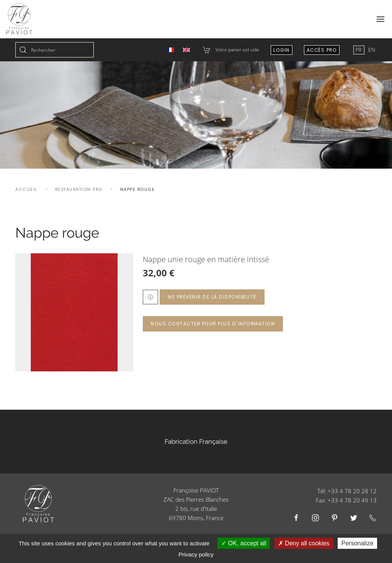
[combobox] (55, 50)
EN (372, 50)
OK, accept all (244, 543)
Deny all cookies (304, 543)
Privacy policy (196, 554)
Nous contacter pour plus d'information (213, 324)
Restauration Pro (79, 189)
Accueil (26, 189)
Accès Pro (322, 50)
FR (359, 50)
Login (282, 50)
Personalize (358, 543)
